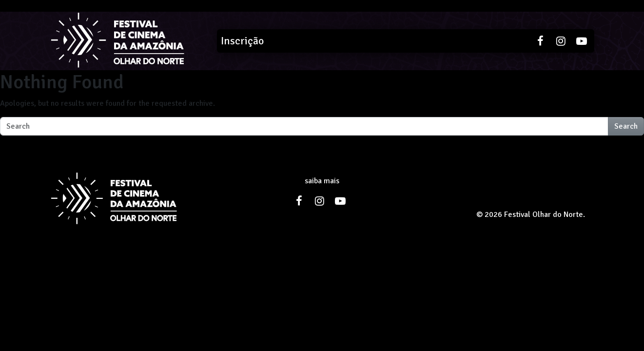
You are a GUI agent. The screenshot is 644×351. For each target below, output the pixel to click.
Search (626, 126)
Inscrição (242, 41)
